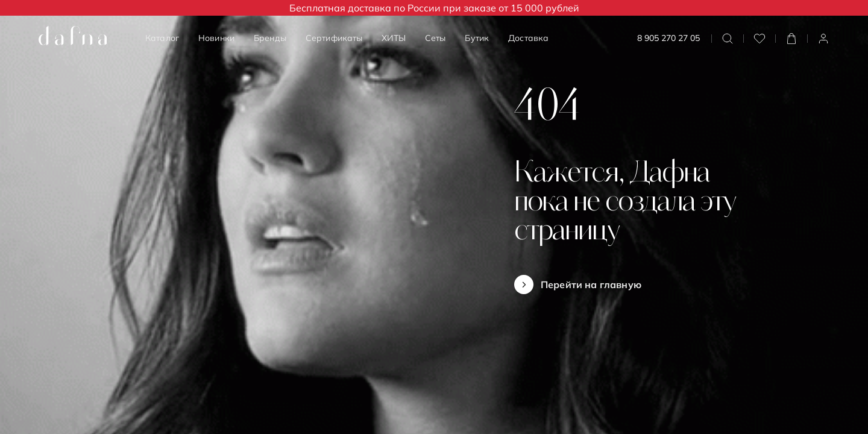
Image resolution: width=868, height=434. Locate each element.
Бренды (270, 38)
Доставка (528, 38)
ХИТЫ (394, 38)
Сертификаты (334, 38)
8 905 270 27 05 (668, 38)
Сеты (436, 38)
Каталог (162, 38)
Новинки (216, 38)
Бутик (477, 38)
